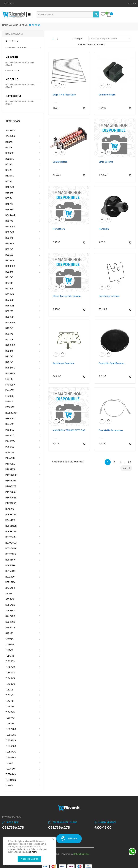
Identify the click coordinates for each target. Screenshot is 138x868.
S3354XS (10, 588)
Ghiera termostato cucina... (67, 296)
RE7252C (10, 577)
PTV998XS (11, 503)
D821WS (9, 249)
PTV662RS (11, 481)
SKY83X (9, 639)
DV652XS (10, 374)
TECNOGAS (13, 121)
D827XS (9, 277)
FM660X (10, 390)
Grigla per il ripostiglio (64, 95)
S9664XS (10, 628)
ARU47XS (10, 131)
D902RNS (10, 323)
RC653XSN (11, 515)
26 (130, 462)
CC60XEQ (10, 136)
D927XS (9, 357)
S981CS (9, 633)
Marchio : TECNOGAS (17, 48)
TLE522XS (11, 729)
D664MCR (10, 215)
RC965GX (10, 571)
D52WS (9, 165)
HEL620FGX (11, 413)
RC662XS (10, 520)
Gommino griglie (107, 95)
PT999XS (10, 469)
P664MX (10, 430)
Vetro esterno (106, 162)
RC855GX (10, 560)
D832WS (10, 294)
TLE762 (9, 763)
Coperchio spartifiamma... (112, 363)
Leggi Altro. (32, 852)
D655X (9, 198)
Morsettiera (59, 229)
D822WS (10, 261)
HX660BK (10, 419)
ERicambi (69, 839)
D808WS (10, 244)
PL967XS (10, 453)
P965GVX (10, 441)
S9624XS (10, 616)
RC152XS (10, 509)
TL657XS (10, 707)
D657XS (9, 204)
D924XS (10, 351)
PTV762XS (11, 492)
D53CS (9, 170)
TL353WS (10, 673)
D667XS (9, 221)
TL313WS (10, 656)
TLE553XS (11, 741)
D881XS (9, 311)
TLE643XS (11, 746)
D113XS (9, 142)
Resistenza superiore (64, 363)
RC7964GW (11, 543)
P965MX (10, 447)
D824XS (10, 272)
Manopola (104, 229)
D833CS (10, 300)
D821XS (9, 255)
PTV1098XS (11, 475)
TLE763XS (11, 769)
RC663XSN (11, 532)
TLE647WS (11, 752)
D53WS (9, 182)
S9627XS (10, 622)
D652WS (10, 187)
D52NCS (10, 153)
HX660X (10, 424)
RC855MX (10, 566)
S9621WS (10, 611)
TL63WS (10, 701)
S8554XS (10, 605)
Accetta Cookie (29, 859)
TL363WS (10, 684)
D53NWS (10, 176)
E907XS (9, 379)
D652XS (10, 193)
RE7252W (10, 582)
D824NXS (10, 266)
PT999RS (10, 464)
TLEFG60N (11, 780)
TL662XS (10, 712)
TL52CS (9, 690)
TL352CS (10, 661)
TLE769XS (11, 774)
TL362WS (10, 678)
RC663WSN (11, 526)
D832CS (10, 289)
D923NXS (10, 345)
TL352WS (10, 667)
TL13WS (9, 650)
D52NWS (10, 159)
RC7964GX (11, 549)
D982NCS (10, 368)
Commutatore (60, 162)
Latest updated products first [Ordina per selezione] (110, 39)
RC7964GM (11, 537)
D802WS (10, 232)
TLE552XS (11, 735)
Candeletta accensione (111, 430)
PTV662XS (11, 486)
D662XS (10, 210)
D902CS (10, 317)
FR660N (9, 402)
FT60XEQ (10, 407)
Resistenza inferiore (109, 296)
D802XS (10, 238)
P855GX (10, 436)
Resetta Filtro (13, 70)
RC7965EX (11, 554)
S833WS (10, 599)
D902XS (10, 328)
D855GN (10, 306)
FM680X (10, 396)
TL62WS (10, 695)
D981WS (9, 362)
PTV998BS (11, 498)
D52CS (9, 148)
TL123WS (10, 645)
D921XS (9, 340)
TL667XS (10, 724)
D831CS (9, 283)
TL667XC (10, 718)
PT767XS (10, 458)
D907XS (9, 334)
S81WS (9, 594)
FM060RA (10, 385)
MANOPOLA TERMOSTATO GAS (69, 430)
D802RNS (10, 227)
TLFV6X (9, 786)
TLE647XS (11, 758)
